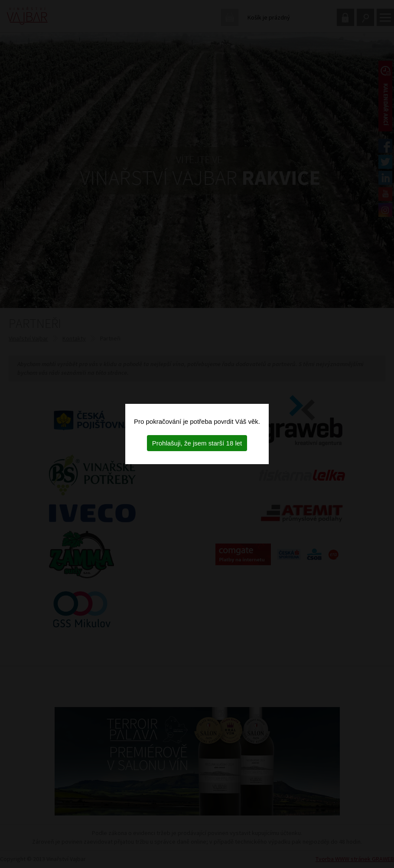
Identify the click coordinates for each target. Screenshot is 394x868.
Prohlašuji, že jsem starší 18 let (197, 443)
